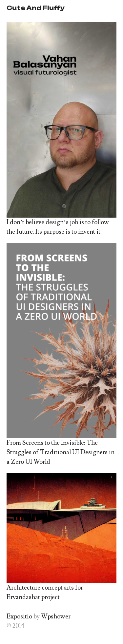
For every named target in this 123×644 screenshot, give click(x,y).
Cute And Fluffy (36, 8)
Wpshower (56, 616)
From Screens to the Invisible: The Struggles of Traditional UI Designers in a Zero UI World (61, 452)
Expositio (19, 616)
